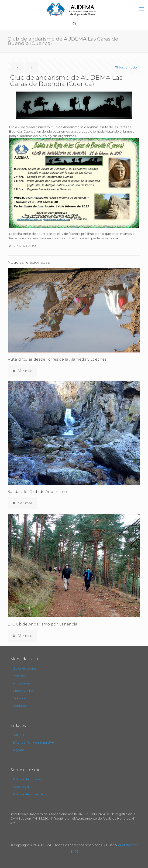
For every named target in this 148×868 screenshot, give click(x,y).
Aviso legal (21, 787)
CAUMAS (20, 735)
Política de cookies (27, 779)
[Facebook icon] (72, 852)
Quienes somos (25, 668)
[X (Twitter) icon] (77, 852)
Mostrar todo (126, 67)
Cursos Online (23, 691)
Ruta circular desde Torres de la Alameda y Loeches (57, 359)
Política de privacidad (29, 794)
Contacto (20, 706)
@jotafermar (128, 845)
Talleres (19, 676)
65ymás (19, 750)
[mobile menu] (142, 9)
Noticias (19, 698)
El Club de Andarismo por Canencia (43, 624)
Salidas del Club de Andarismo (37, 492)
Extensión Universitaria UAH (34, 742)
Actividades (22, 683)
